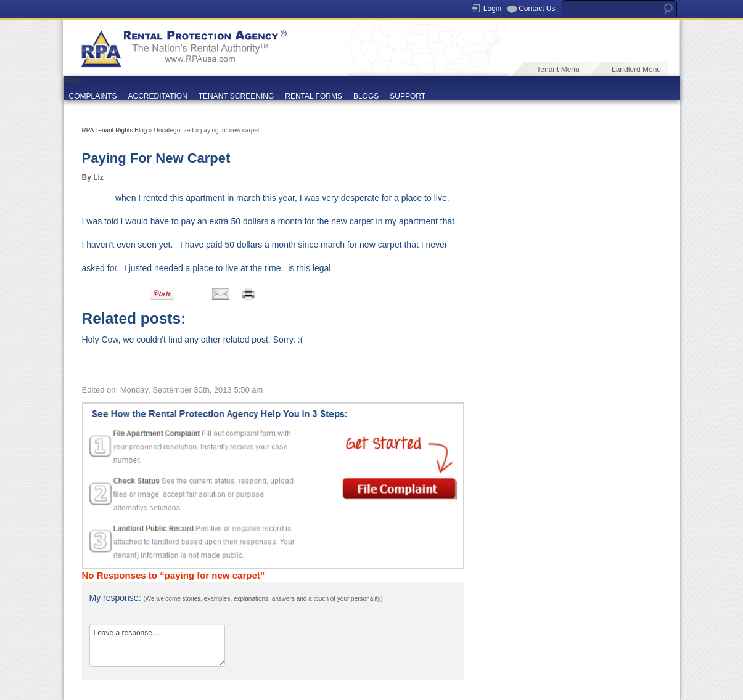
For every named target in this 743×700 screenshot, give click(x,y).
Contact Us (537, 9)
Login (492, 9)
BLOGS (366, 96)
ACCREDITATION (158, 96)
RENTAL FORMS (314, 96)
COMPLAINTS (93, 96)
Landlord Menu (636, 70)
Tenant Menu (558, 70)
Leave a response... (157, 645)
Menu (73, 80)
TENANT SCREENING (236, 96)
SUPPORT (408, 96)
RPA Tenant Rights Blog (115, 130)
